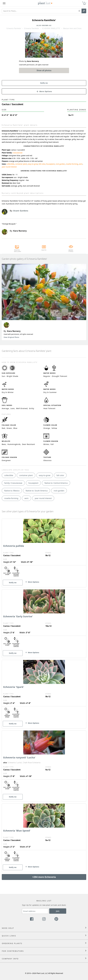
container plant (21, 164)
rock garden (60, 164)
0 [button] (84, 2)
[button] (79, 11)
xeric (81, 164)
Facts (44, 250)
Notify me (44, 83)
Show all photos (44, 70)
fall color (42, 164)
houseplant (50, 164)
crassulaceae (17, 153)
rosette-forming (72, 164)
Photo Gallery (17, 251)
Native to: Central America (56, 483)
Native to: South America (37, 491)
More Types (71, 251)
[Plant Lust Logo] (45, 3)
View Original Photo (11, 337)
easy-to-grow (33, 164)
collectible (10, 164)
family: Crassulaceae (13, 483)
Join (58, 911)
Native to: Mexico (12, 491)
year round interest (9, 167)
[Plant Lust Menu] (4, 3)
